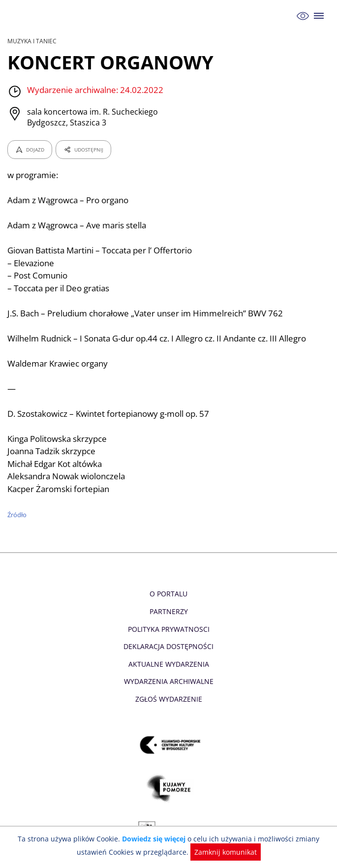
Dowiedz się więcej (155, 839)
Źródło (17, 515)
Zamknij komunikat (224, 852)
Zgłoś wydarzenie (168, 699)
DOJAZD (30, 150)
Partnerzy (168, 611)
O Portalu (168, 594)
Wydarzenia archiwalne (168, 681)
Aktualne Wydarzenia (168, 664)
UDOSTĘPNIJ (83, 150)
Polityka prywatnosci (168, 629)
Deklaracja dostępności (169, 646)
